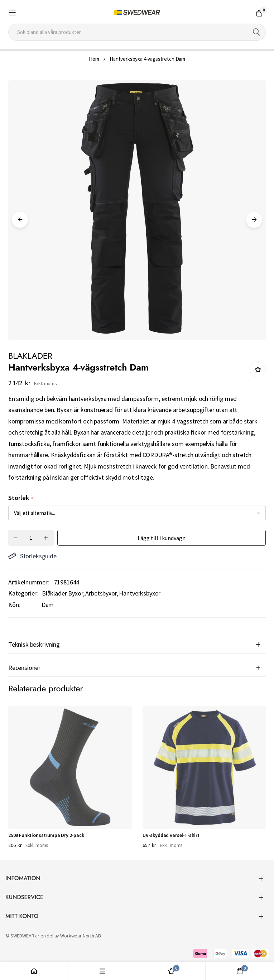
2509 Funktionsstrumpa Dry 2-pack (46, 835)
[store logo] (137, 13)
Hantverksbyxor (140, 593)
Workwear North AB (80, 936)
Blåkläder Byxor (63, 593)
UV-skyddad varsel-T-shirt (171, 835)
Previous (20, 220)
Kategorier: (23, 593)
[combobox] (137, 32)
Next (254, 220)
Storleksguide (32, 556)
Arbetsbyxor (101, 593)
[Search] (256, 32)
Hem (94, 59)
